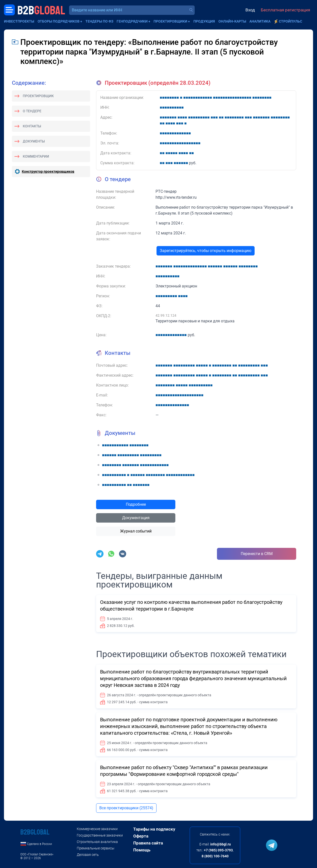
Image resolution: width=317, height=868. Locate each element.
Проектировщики (170, 21)
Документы (34, 141)
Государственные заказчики (100, 835)
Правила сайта (148, 843)
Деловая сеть (88, 855)
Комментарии (36, 156)
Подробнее (136, 504)
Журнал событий (136, 531)
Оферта (141, 836)
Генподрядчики (132, 21)
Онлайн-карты (232, 21)
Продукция (204, 21)
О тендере (32, 111)
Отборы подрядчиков (59, 21)
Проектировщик (38, 96)
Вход (250, 10)
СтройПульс (291, 21)
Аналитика (260, 21)
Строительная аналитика (97, 842)
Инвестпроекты (19, 21)
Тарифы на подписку (154, 829)
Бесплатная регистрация (285, 10)
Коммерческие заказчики (97, 829)
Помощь (142, 850)
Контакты (32, 126)
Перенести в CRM (257, 554)
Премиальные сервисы (96, 848)
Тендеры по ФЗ (99, 21)
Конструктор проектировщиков (48, 171)
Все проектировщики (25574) (126, 808)
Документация (136, 518)
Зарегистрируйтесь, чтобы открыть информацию (206, 251)
